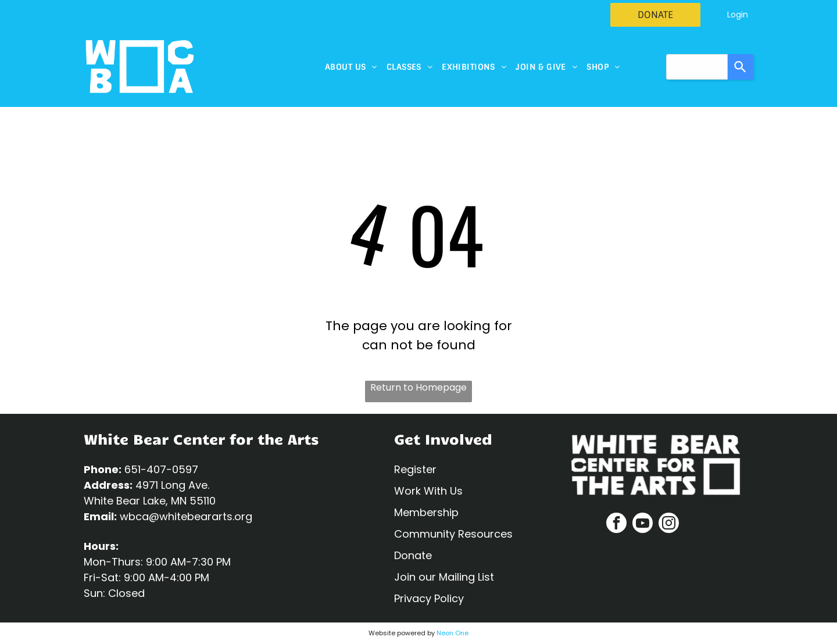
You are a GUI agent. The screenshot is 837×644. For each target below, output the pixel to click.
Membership (426, 512)
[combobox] (697, 67)
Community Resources (453, 534)
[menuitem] (351, 67)
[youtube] (643, 524)
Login (738, 15)
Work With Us (428, 491)
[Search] (741, 67)
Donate (413, 555)
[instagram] (669, 524)
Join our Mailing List (444, 577)
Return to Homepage (419, 387)
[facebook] (616, 524)
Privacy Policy (429, 598)
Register (415, 469)
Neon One (453, 633)
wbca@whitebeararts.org (186, 516)
